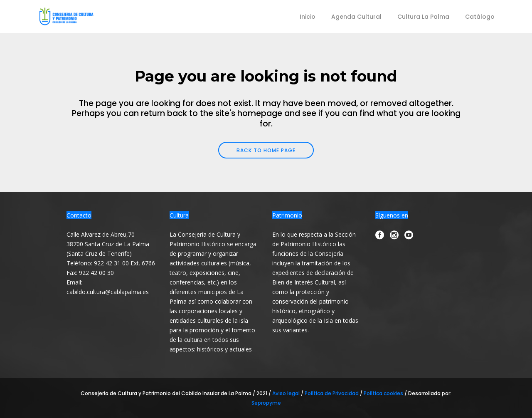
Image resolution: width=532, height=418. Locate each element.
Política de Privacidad (332, 393)
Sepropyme (266, 403)
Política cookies (383, 393)
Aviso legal (287, 393)
